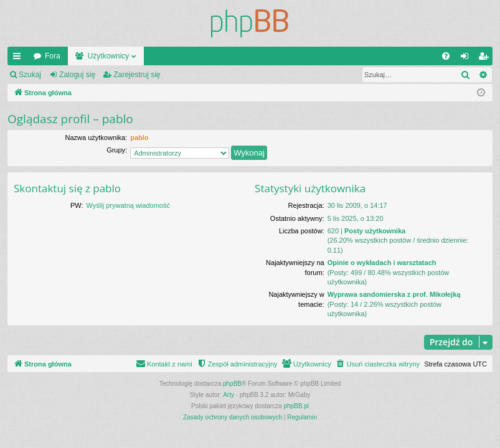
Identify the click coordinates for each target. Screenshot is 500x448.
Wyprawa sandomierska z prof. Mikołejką (394, 294)
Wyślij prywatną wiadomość (128, 205)
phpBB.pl (296, 406)
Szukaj (30, 75)
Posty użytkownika (375, 231)
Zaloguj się (77, 75)
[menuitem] (446, 56)
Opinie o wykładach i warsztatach (382, 263)
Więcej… (19, 58)
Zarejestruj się (137, 75)
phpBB (232, 384)
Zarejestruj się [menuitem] (486, 58)
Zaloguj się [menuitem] (467, 58)
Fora (53, 56)
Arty (229, 395)
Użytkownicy (109, 56)
